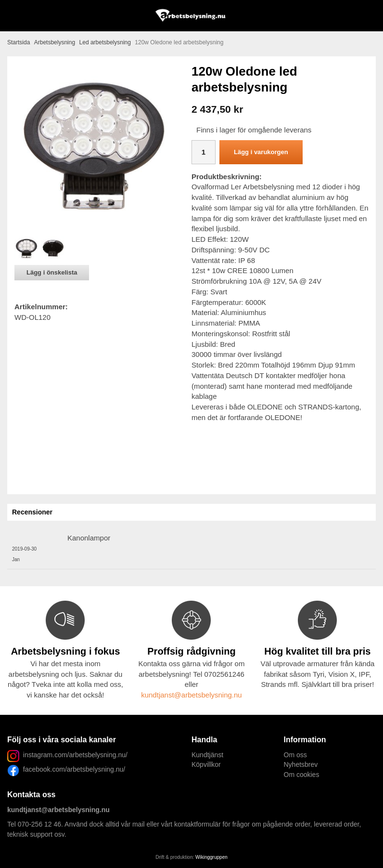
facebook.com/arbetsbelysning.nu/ (72, 769)
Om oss (295, 755)
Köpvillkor (206, 764)
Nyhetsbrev (301, 764)
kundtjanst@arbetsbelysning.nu (191, 695)
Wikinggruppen (211, 857)
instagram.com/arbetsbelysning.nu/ (75, 755)
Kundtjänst (207, 755)
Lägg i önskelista (52, 272)
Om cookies (302, 775)
